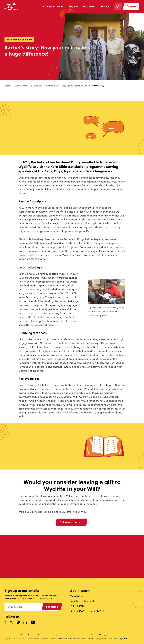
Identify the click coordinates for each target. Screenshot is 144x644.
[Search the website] (118, 6)
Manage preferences (107, 635)
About (71, 6)
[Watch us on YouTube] (33, 622)
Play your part (51, 6)
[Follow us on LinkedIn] (25, 622)
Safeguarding (89, 635)
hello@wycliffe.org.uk (82, 601)
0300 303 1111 (77, 606)
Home (7, 86)
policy (51, 598)
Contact (104, 6)
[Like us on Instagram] (18, 622)
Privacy (76, 635)
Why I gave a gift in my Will (75, 86)
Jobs (6, 635)
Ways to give (36, 86)
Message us (77, 596)
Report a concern (61, 635)
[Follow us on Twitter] (11, 622)
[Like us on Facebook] (5, 622)
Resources (89, 6)
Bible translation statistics (23, 635)
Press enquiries (43, 635)
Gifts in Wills (52, 86)
